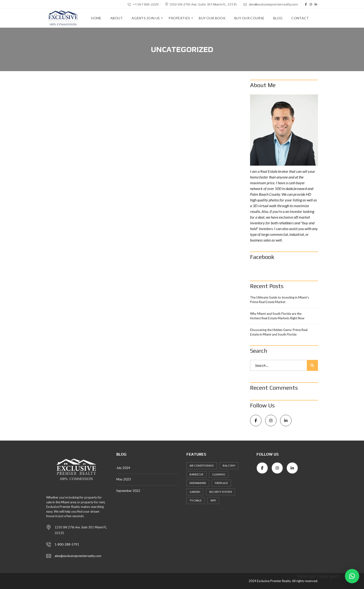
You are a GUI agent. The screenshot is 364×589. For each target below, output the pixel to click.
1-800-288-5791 (67, 544)
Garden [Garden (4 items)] (195, 492)
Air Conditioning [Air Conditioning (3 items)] (202, 465)
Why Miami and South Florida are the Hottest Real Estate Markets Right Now (277, 316)
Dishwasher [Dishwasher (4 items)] (198, 483)
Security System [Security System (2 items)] (220, 492)
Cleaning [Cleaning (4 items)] (219, 474)
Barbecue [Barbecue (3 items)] (196, 474)
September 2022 (128, 491)
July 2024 (123, 468)
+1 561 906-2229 (143, 4)
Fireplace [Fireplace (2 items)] (221, 483)
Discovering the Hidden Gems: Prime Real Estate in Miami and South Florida (279, 332)
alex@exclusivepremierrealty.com (271, 4)
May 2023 (124, 479)
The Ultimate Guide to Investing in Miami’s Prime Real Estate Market (279, 300)
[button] (352, 576)
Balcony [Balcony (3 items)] (229, 465)
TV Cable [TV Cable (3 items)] (196, 500)
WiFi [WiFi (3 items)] (213, 500)
